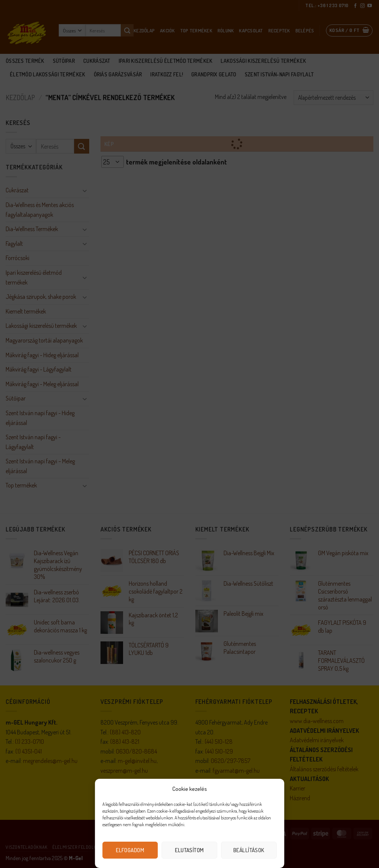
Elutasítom (189, 850)
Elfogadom (130, 850)
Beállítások (249, 850)
